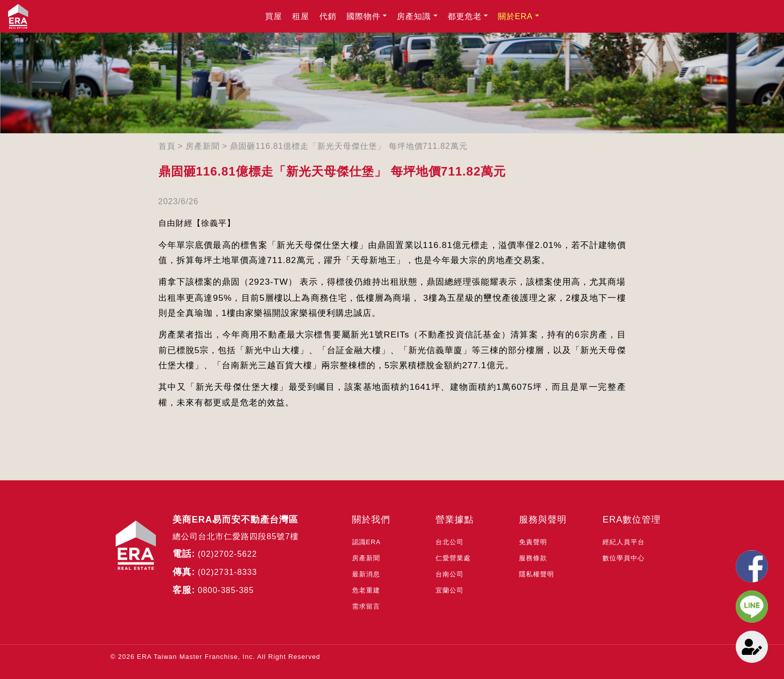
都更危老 (465, 16)
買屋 (274, 16)
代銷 (328, 16)
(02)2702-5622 (227, 554)
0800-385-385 (226, 590)
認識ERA (367, 542)
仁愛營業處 (453, 558)
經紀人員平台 (624, 542)
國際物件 (364, 16)
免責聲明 (533, 542)
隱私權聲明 (537, 574)
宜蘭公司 (450, 590)
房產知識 (414, 16)
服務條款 (533, 558)
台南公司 (450, 574)
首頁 (167, 146)
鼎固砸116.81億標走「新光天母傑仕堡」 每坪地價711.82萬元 (349, 146)
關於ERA (515, 16)
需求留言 (366, 606)
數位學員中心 (624, 558)
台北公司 (450, 542)
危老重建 (366, 590)
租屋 (301, 16)
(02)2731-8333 (227, 572)
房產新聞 (203, 146)
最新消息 (366, 574)
